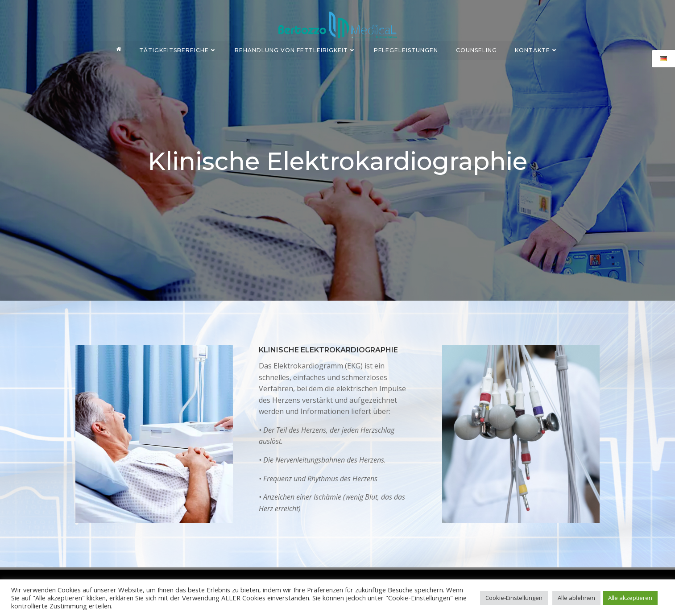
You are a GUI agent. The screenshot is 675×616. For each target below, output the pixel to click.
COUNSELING (477, 48)
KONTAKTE (537, 48)
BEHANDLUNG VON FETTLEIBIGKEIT (296, 48)
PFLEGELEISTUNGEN (406, 48)
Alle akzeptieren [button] (630, 598)
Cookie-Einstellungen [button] (514, 598)
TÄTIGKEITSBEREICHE (178, 48)
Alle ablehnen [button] (576, 598)
